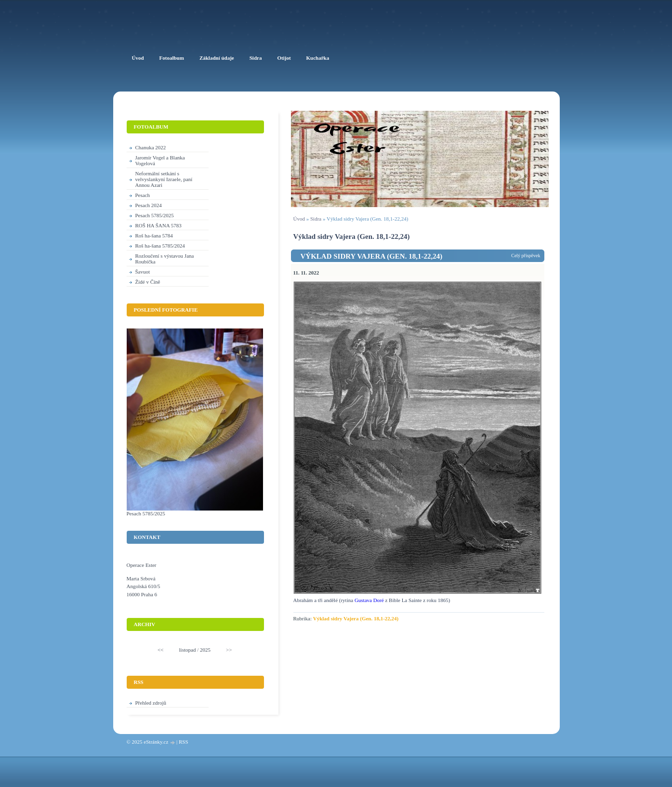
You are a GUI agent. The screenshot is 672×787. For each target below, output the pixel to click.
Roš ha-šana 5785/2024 (160, 246)
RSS (184, 742)
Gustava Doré (370, 600)
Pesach (143, 195)
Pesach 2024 (149, 205)
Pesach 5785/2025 (155, 215)
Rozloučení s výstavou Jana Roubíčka (165, 259)
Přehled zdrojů (151, 703)
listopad (188, 650)
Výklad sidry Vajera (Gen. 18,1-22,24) (372, 256)
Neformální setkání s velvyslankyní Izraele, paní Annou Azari (164, 179)
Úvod (299, 219)
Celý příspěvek (526, 256)
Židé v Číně (148, 282)
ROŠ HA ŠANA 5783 (158, 225)
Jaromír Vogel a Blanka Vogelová (160, 160)
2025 (205, 650)
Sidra (316, 219)
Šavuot (143, 272)
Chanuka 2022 (151, 147)
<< (160, 650)
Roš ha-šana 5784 (154, 236)
